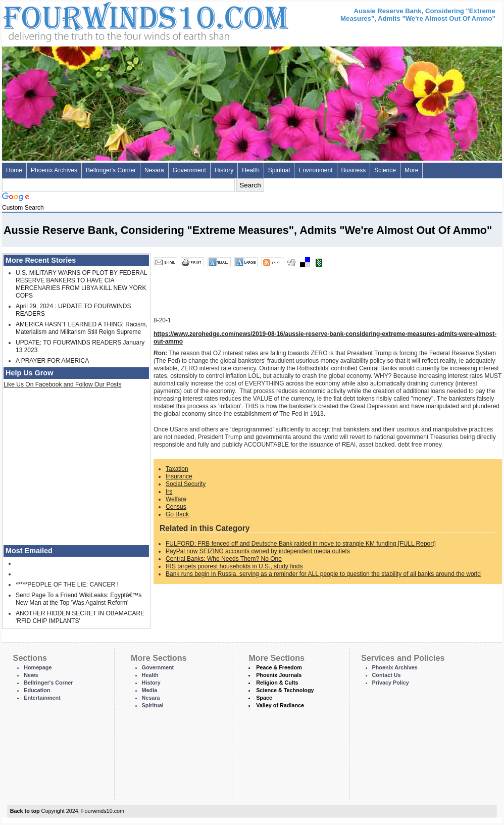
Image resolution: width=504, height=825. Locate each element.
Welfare (176, 499)
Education (37, 690)
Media (150, 690)
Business (354, 170)
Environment (315, 170)
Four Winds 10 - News (103, 20)
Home (14, 170)
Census (176, 507)
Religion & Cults (277, 683)
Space (264, 698)
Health (251, 170)
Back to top (25, 811)
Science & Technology (285, 690)
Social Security (186, 484)
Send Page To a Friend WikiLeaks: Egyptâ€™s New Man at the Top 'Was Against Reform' (79, 599)
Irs (169, 492)
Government (189, 170)
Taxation (177, 469)
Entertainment (42, 698)
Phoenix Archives (54, 170)
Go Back (177, 514)
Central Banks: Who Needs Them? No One (224, 559)
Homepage (38, 667)
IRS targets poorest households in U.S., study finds (234, 566)
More (411, 170)
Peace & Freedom (279, 667)
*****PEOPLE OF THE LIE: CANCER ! (67, 585)
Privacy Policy (391, 683)
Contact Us (387, 675)
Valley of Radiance (280, 705)
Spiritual (279, 170)
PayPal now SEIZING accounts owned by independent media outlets (258, 551)
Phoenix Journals (279, 675)
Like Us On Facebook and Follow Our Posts (62, 384)
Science (385, 170)
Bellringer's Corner (111, 170)
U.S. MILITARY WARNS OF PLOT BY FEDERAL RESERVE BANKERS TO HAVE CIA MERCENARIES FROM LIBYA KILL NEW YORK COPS (81, 284)
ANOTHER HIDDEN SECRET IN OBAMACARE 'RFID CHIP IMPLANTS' (80, 617)
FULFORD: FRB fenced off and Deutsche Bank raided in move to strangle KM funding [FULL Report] (301, 544)
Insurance (179, 476)
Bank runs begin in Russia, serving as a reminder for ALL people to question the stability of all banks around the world (323, 574)
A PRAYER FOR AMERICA (52, 361)
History (224, 170)
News (31, 675)
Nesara (154, 170)
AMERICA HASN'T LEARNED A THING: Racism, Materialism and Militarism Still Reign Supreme (82, 328)
